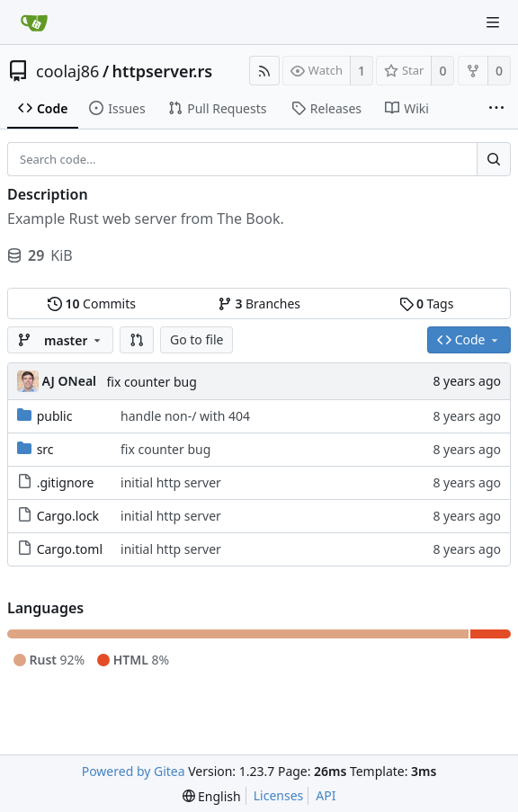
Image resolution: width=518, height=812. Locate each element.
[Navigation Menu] (493, 22)
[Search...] (494, 159)
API (326, 795)
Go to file (196, 339)
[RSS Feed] (264, 71)
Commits (92, 303)
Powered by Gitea (134, 771)
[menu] (212, 796)
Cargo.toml (70, 549)
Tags (427, 303)
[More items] (496, 109)
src (45, 449)
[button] (137, 340)
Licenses (279, 795)
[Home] (34, 22)
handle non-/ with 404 (185, 416)
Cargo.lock (68, 516)
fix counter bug (152, 382)
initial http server (171, 482)
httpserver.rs (163, 71)
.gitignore (66, 482)
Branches (259, 303)
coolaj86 (67, 71)
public (55, 416)
